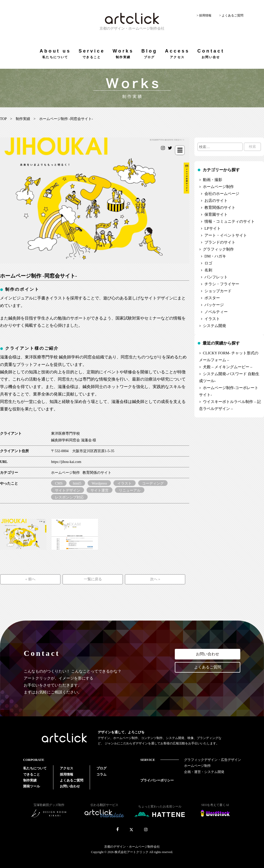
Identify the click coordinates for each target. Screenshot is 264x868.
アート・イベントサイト (226, 235)
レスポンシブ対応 (69, 497)
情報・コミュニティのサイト (230, 221)
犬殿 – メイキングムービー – (228, 367)
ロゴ (208, 263)
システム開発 (214, 326)
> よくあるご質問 (231, 15)
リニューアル (130, 490)
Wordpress (99, 483)
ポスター (212, 298)
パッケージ (214, 305)
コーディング (153, 483)
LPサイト (213, 228)
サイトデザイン (68, 490)
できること (32, 774)
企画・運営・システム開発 (204, 772)
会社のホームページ (222, 194)
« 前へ (30, 579)
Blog (149, 54)
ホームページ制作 (65, 473)
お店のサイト (216, 201)
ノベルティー (216, 312)
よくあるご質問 (208, 667)
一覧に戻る (93, 579)
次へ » (155, 579)
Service (92, 54)
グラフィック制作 (218, 249)
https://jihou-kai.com (66, 462)
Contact (211, 54)
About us (55, 54)
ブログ (101, 768)
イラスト (125, 483)
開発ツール (32, 786)
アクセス (67, 768)
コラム (101, 774)
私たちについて (35, 768)
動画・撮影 (213, 180)
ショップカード (218, 291)
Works (123, 54)
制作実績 (23, 119)
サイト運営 (100, 490)
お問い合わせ (208, 654)
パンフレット (216, 277)
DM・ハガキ (215, 256)
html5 (77, 483)
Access (177, 54)
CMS (59, 483)
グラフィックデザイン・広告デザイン (213, 760)
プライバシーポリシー (157, 780)
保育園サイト (216, 214)
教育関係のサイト (97, 473)
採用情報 (67, 774)
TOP (3, 119)
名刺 (208, 270)
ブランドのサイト (220, 242)
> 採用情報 (204, 15)
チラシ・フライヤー (222, 284)
